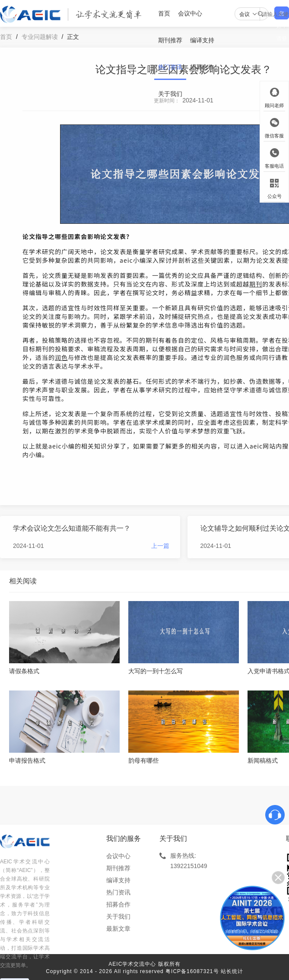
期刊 (256, 284)
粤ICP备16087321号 (192, 971)
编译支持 (202, 40)
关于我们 (170, 94)
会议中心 (190, 13)
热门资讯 (170, 67)
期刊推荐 (170, 40)
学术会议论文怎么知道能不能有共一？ (72, 528)
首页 (164, 13)
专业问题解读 (40, 37)
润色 (61, 357)
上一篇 (160, 546)
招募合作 (202, 67)
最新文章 (118, 929)
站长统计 (232, 971)
